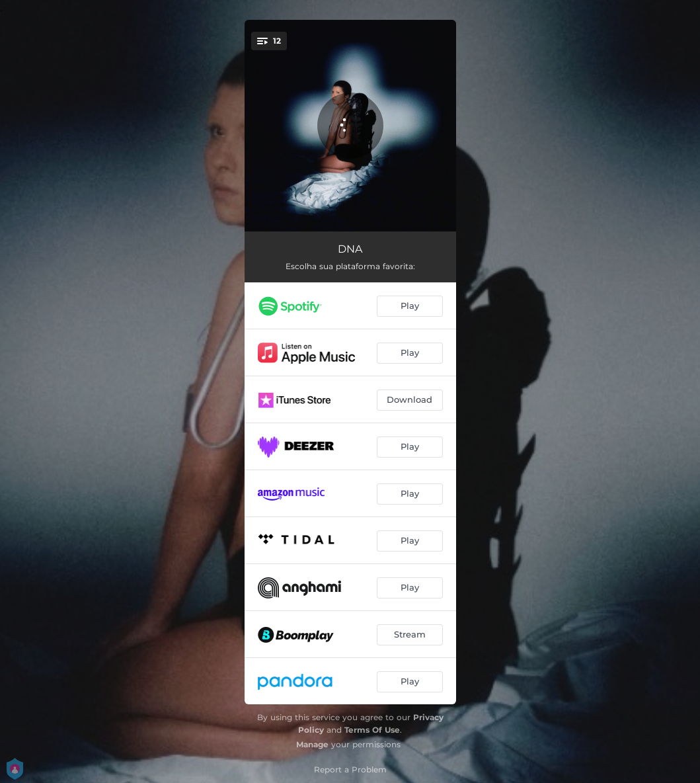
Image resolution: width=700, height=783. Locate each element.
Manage (312, 744)
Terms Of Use (372, 730)
